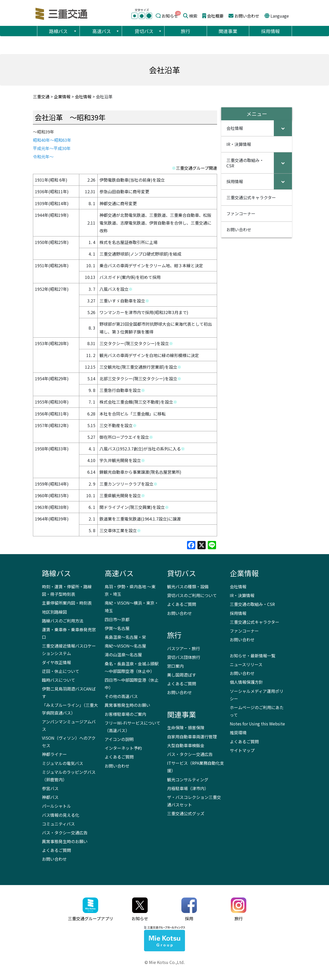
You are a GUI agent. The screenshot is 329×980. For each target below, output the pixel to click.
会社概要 (215, 16)
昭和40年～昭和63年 (52, 140)
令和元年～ (43, 157)
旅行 (185, 31)
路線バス (63, 31)
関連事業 (228, 31)
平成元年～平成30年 (52, 148)
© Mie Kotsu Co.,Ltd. (165, 962)
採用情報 (270, 31)
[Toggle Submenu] (283, 128)
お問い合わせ (247, 16)
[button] (75, 31)
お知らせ (170, 16)
